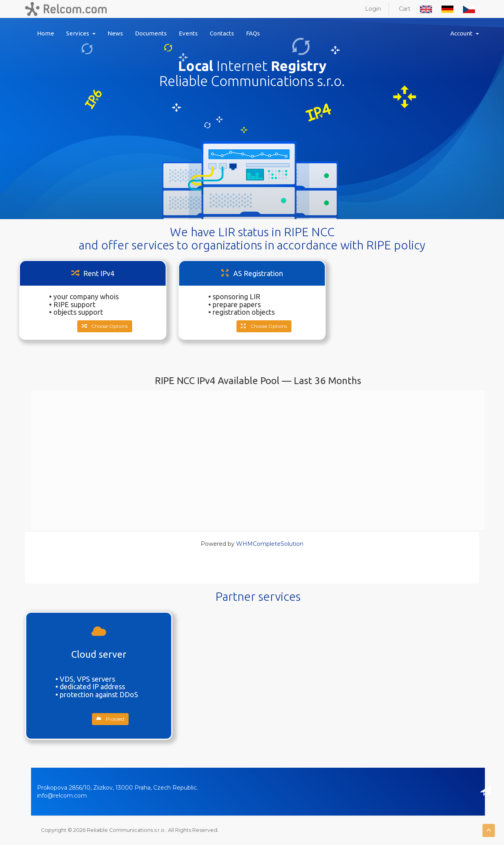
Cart (405, 9)
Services (81, 33)
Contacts (222, 33)
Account (465, 33)
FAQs (253, 33)
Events (188, 33)
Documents (151, 33)
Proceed (110, 719)
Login (373, 9)
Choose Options (105, 326)
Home (46, 33)
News (115, 33)
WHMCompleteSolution (270, 544)
